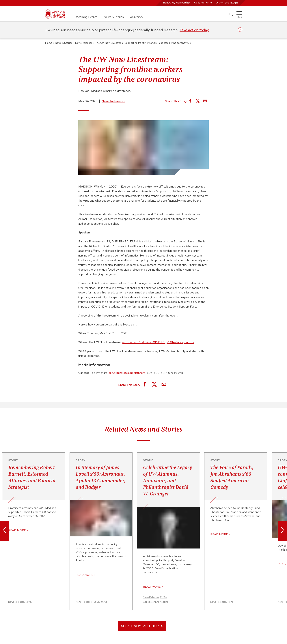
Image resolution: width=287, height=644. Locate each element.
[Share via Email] (205, 101)
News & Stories (114, 17)
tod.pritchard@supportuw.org (127, 373)
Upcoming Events (86, 17)
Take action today (194, 30)
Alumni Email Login (227, 3)
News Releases (113, 101)
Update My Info (203, 3)
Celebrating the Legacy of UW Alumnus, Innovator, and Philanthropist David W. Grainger (167, 480)
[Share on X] (198, 101)
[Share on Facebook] (190, 101)
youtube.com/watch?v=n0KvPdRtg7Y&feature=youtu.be (158, 342)
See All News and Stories (142, 626)
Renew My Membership (177, 3)
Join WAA (137, 17)
